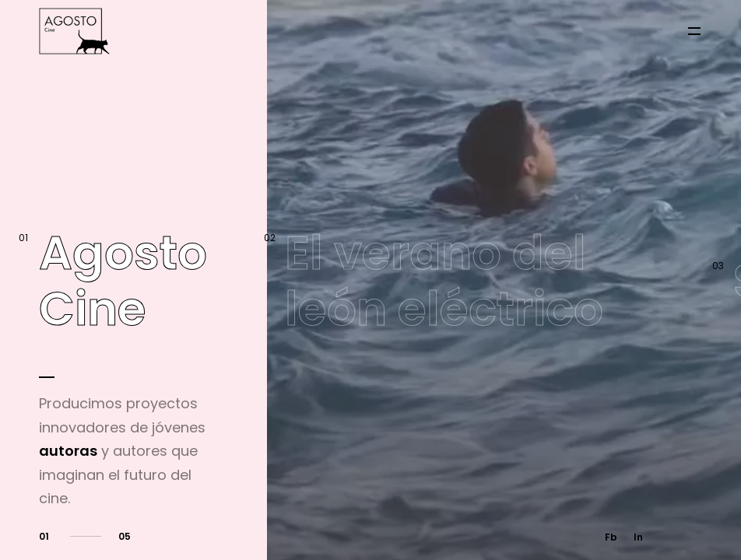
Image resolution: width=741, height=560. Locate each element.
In (638, 537)
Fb (611, 537)
